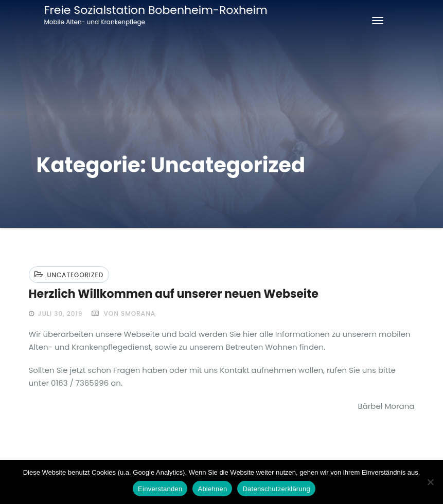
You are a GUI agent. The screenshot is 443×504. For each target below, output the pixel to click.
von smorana (123, 313)
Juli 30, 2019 (59, 313)
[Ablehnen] (430, 482)
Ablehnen (212, 489)
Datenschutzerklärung (276, 489)
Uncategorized (76, 275)
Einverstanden (160, 489)
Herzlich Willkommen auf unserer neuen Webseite (174, 294)
